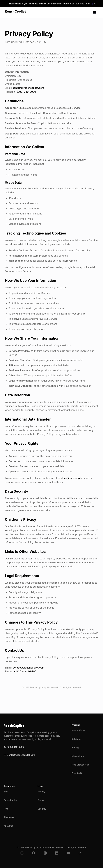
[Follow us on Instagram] (47, 855)
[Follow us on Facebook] (35, 855)
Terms (41, 800)
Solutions (76, 739)
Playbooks (9, 817)
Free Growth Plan (80, 765)
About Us (8, 826)
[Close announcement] (95, 4)
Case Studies (10, 800)
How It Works (78, 730)
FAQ (6, 809)
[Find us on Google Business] (24, 855)
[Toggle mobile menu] (95, 13)
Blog (6, 792)
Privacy (41, 792)
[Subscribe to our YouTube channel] (70, 855)
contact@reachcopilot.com (28, 88)
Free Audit (77, 773)
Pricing (75, 748)
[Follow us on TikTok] (82, 855)
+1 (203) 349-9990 (25, 92)
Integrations (78, 756)
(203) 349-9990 (14, 747)
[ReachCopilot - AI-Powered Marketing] (15, 13)
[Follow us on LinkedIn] (59, 855)
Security (42, 809)
